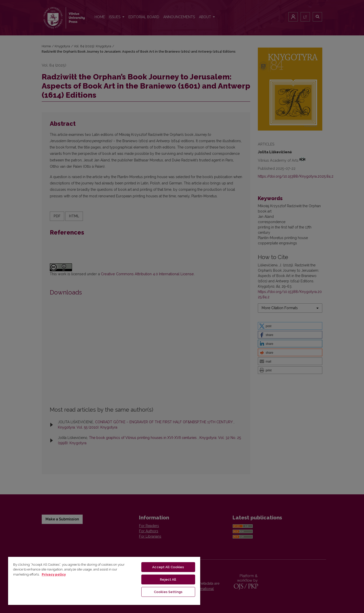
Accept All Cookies (168, 567)
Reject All (168, 579)
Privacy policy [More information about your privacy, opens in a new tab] (54, 574)
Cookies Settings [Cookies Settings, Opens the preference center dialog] (168, 592)
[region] (104, 581)
